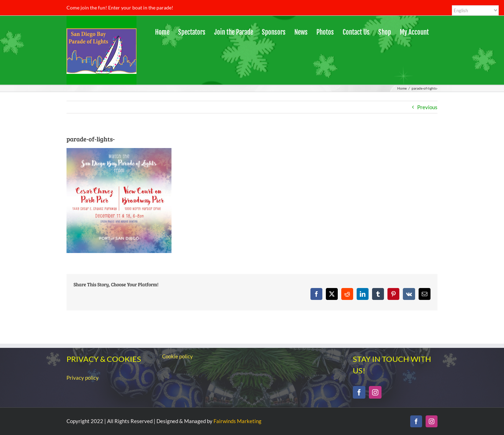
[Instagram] (375, 392)
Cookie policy (177, 356)
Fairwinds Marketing (237, 421)
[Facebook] (359, 392)
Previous (427, 107)
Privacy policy (83, 378)
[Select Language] (475, 10)
